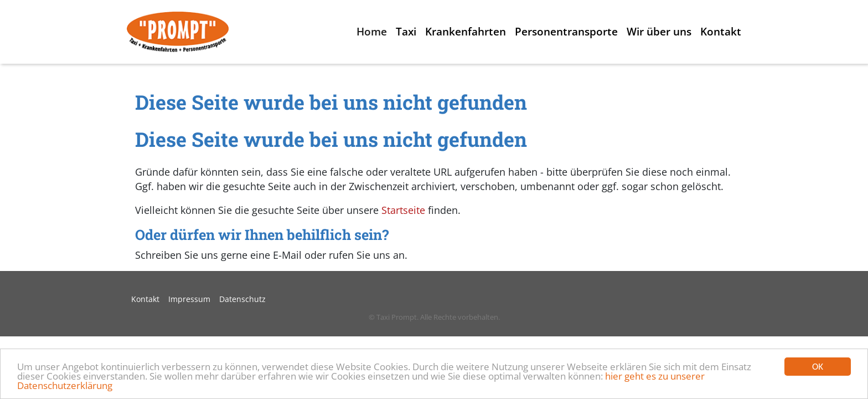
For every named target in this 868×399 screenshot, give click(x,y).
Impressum (189, 299)
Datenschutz (242, 299)
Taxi (406, 31)
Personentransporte (566, 31)
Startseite (403, 210)
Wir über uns (659, 31)
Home (372, 31)
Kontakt (721, 31)
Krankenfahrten (466, 31)
